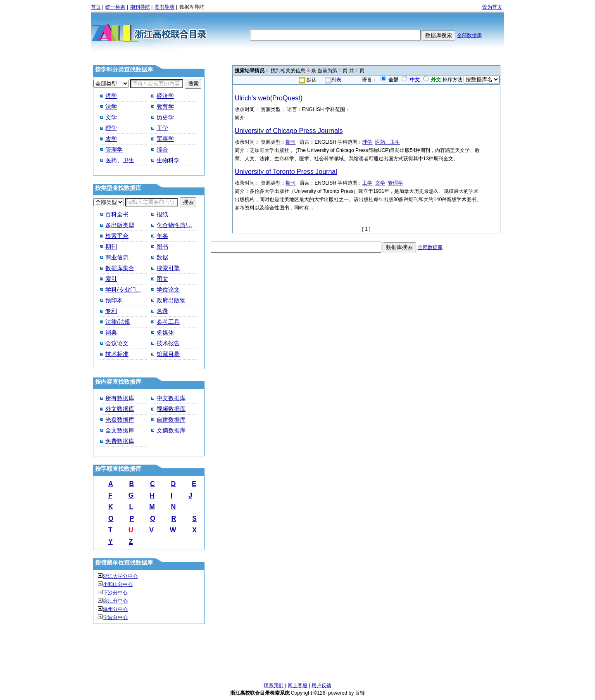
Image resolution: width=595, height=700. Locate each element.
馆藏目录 (168, 354)
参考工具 (168, 322)
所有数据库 (120, 398)
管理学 (114, 149)
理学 (111, 128)
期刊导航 (140, 7)
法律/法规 (118, 322)
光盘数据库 (120, 420)
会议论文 (117, 343)
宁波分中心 (115, 617)
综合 (162, 149)
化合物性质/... (174, 225)
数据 (162, 257)
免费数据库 (120, 441)
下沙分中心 (115, 593)
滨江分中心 (115, 601)
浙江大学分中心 (120, 576)
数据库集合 (120, 268)
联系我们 (274, 686)
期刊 (111, 247)
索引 (111, 279)
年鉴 (162, 236)
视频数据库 (171, 409)
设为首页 (492, 7)
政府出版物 (171, 300)
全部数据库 (469, 36)
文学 (111, 117)
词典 (111, 332)
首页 (96, 7)
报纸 (162, 214)
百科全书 (117, 214)
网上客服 (297, 686)
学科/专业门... (123, 289)
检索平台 (117, 236)
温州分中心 (115, 609)
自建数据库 (171, 420)
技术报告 (168, 343)
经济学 (165, 96)
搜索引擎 (168, 268)
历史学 (165, 117)
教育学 (165, 107)
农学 (111, 139)
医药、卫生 (120, 160)
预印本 (114, 300)
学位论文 (168, 289)
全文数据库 (120, 430)
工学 (162, 128)
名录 (162, 311)
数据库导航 (192, 7)
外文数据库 (120, 409)
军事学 (165, 139)
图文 (162, 279)
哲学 (111, 96)
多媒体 (165, 332)
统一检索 (115, 7)
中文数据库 (171, 398)
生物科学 (168, 160)
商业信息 (117, 257)
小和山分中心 (118, 584)
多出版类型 (120, 225)
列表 (336, 80)
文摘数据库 (171, 430)
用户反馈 (321, 686)
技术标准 (117, 354)
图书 (162, 247)
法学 (111, 107)
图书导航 (164, 7)
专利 (111, 311)
